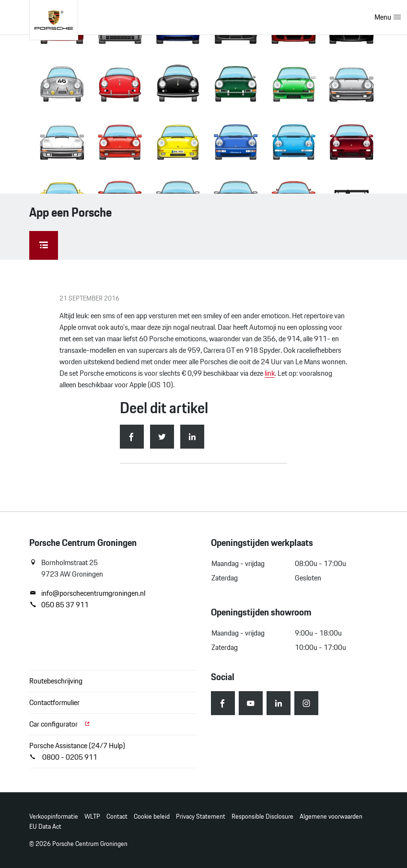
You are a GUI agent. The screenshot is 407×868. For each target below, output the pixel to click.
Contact (117, 816)
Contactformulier (54, 702)
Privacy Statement (201, 816)
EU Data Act (45, 827)
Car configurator (60, 724)
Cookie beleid (152, 816)
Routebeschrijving (56, 681)
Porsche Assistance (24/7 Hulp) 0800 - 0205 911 (77, 751)
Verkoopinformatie (54, 816)
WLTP (92, 816)
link (270, 373)
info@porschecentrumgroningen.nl (87, 593)
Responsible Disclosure (262, 816)
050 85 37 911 (59, 605)
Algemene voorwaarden (331, 816)
